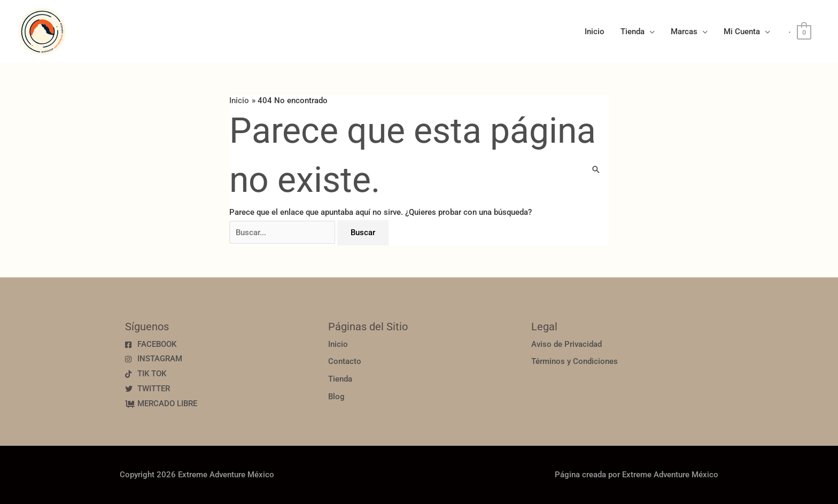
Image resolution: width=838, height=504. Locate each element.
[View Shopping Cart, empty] (804, 32)
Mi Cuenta (742, 32)
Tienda (633, 32)
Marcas (684, 32)
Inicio (595, 32)
